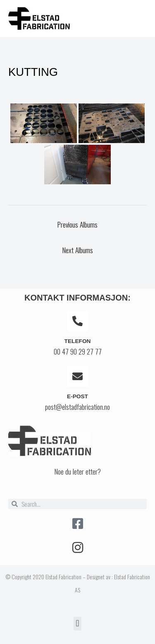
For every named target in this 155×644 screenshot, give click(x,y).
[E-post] (78, 376)
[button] (77, 624)
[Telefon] (78, 321)
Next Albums (78, 250)
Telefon (78, 341)
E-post (77, 396)
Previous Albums (77, 224)
